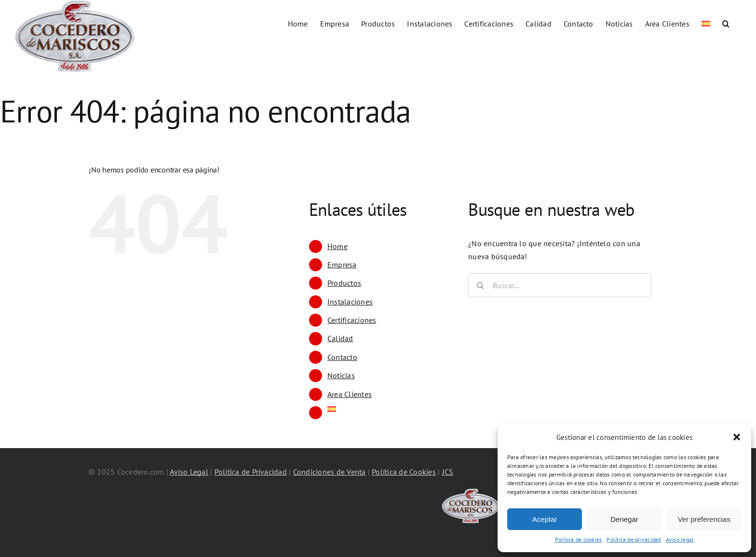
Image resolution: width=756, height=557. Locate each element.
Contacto (342, 357)
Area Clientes (350, 394)
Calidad (340, 338)
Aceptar (545, 519)
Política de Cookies (404, 472)
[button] (737, 437)
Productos (344, 283)
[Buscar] (480, 285)
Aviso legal (680, 539)
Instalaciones (350, 302)
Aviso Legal (189, 472)
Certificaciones (352, 320)
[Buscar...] (560, 285)
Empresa (342, 265)
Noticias (341, 375)
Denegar (624, 519)
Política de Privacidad (251, 472)
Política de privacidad (634, 539)
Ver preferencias (704, 519)
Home (337, 246)
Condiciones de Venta (330, 472)
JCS (448, 472)
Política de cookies (579, 539)
